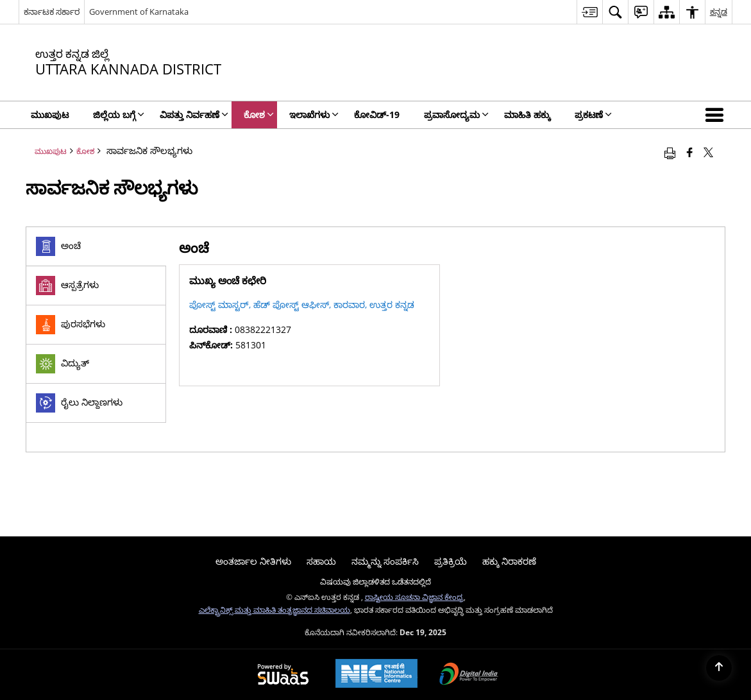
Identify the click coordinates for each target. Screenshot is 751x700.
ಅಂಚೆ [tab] (58, 246)
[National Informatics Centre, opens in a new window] (376, 675)
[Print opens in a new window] (670, 152)
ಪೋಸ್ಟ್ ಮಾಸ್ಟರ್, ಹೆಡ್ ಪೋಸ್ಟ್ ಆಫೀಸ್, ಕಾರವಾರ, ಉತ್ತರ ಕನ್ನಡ (302, 304)
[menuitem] (589, 12)
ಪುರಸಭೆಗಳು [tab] (71, 325)
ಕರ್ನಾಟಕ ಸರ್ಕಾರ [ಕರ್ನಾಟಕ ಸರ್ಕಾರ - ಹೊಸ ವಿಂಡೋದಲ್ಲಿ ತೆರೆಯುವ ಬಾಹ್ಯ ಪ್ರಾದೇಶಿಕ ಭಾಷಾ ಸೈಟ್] (52, 12)
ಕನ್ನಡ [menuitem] (719, 12)
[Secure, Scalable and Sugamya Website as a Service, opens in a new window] (283, 675)
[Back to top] (719, 668)
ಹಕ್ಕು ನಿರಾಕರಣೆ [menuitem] (509, 561)
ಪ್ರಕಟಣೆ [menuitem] (593, 115)
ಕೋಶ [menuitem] (259, 115)
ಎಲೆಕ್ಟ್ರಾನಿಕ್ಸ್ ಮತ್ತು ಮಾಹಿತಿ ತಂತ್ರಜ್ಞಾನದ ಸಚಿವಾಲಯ (274, 610)
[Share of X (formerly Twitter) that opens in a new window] (708, 152)
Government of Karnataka (139, 12)
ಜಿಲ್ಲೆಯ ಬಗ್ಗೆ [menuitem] (119, 115)
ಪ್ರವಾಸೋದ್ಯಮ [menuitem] (456, 115)
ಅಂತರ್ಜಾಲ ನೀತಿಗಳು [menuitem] (253, 561)
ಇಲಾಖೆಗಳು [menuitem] (314, 115)
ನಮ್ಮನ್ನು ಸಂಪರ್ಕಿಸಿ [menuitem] (385, 561)
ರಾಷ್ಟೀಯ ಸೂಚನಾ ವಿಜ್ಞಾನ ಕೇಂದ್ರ (414, 597)
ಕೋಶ (85, 151)
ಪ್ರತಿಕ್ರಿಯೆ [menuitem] (451, 561)
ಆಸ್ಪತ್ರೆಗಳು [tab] (67, 286)
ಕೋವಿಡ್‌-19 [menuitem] (377, 115)
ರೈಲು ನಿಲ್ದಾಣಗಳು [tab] (79, 403)
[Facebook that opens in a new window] (690, 152)
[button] (717, 115)
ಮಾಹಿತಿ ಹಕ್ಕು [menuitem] (527, 115)
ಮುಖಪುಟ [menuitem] (50, 115)
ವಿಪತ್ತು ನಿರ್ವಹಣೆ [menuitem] (194, 115)
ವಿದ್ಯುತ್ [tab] (63, 364)
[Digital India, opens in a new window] (469, 675)
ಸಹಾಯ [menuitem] (321, 561)
